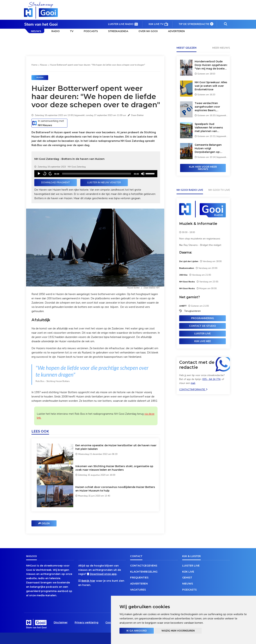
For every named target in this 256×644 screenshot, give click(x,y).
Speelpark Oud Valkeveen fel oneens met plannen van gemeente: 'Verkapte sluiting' (209, 128)
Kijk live (188, 572)
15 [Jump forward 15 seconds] (50, 174)
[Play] (39, 174)
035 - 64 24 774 (211, 379)
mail (193, 383)
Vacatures (138, 590)
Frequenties (139, 578)
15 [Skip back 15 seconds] (45, 174)
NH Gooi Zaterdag (77, 167)
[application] (96, 174)
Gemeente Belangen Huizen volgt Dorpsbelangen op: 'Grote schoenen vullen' (210, 148)
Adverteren (176, 31)
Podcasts (91, 31)
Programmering (203, 318)
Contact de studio (203, 326)
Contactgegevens (144, 566)
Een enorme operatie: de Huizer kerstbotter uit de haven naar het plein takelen (116, 447)
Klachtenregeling (144, 572)
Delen (44, 523)
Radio (56, 31)
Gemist (187, 578)
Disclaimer (61, 622)
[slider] (97, 174)
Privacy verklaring (86, 622)
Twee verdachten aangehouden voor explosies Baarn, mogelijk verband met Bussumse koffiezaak (209, 107)
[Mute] (143, 174)
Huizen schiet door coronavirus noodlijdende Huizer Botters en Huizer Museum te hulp (115, 489)
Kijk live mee (203, 341)
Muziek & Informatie (198, 224)
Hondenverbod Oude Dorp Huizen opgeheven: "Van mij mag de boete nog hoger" (211, 65)
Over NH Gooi (148, 31)
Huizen (40, 77)
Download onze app (103, 574)
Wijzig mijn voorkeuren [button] (178, 631)
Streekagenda (118, 31)
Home (34, 65)
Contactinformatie (193, 390)
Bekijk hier (88, 581)
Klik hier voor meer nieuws (203, 168)
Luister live (202, 334)
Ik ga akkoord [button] (137, 631)
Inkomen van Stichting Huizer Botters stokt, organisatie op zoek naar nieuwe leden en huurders (114, 468)
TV (72, 31)
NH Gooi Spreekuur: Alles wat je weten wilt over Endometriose (211, 86)
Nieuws (36, 31)
